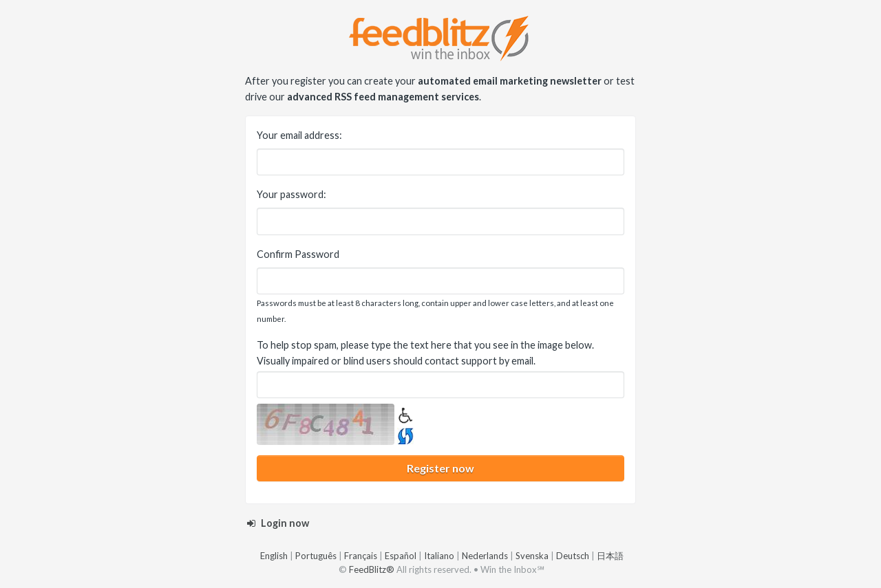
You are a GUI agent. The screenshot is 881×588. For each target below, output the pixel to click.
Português (316, 556)
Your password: (291, 194)
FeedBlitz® (372, 569)
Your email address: (299, 135)
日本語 (610, 556)
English (274, 556)
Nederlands (485, 556)
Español (401, 556)
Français (361, 556)
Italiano (439, 556)
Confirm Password (298, 254)
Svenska (532, 556)
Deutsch (573, 556)
